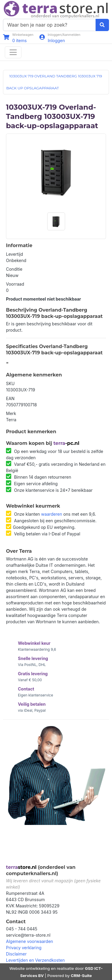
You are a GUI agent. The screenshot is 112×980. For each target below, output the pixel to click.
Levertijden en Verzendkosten (35, 960)
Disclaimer (16, 954)
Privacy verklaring (24, 948)
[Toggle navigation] (13, 52)
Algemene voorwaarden (30, 941)
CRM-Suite (81, 976)
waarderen (52, 514)
